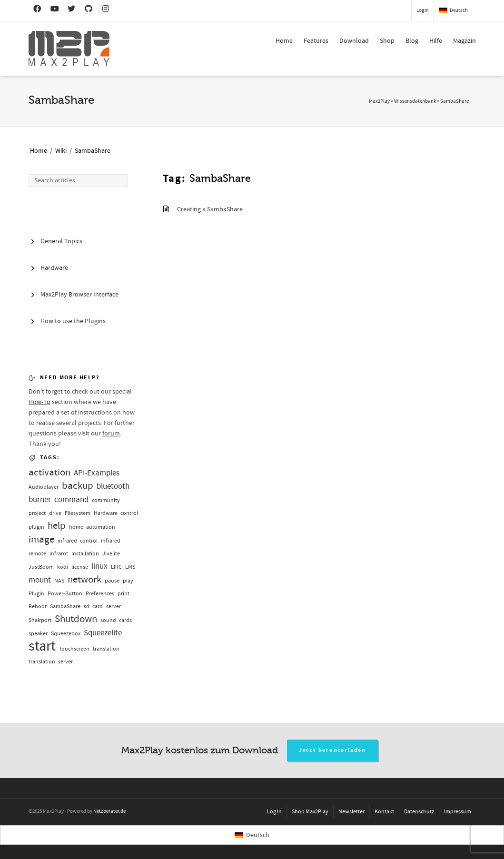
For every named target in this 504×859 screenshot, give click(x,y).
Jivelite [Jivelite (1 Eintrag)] (111, 554)
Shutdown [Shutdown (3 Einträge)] (76, 619)
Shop (387, 41)
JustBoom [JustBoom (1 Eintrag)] (41, 567)
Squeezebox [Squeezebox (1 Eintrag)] (66, 634)
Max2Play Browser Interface (79, 295)
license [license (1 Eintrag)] (80, 567)
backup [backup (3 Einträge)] (78, 486)
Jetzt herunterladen (332, 750)
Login (423, 10)
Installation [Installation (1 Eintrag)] (85, 554)
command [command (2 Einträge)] (71, 499)
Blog (412, 41)
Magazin (464, 41)
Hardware (54, 268)
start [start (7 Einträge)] (42, 646)
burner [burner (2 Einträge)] (40, 499)
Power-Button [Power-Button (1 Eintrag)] (65, 594)
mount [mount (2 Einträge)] (40, 580)
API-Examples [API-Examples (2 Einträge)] (97, 473)
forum (111, 434)
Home (284, 41)
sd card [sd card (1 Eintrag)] (93, 607)
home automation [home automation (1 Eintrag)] (92, 527)
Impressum (458, 812)
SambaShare (93, 151)
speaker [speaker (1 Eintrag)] (38, 634)
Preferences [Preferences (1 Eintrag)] (100, 594)
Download (354, 41)
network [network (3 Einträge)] (84, 579)
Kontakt (384, 812)
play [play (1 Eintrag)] (128, 581)
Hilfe (436, 41)
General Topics (61, 241)
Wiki (61, 151)
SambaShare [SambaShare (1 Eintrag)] (65, 607)
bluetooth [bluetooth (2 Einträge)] (113, 486)
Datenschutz (419, 812)
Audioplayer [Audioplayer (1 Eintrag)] (44, 487)
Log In (274, 812)
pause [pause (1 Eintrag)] (112, 581)
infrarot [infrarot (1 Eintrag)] (59, 554)
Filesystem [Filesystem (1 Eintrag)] (78, 513)
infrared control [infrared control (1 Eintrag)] (78, 541)
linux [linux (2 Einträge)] (99, 566)
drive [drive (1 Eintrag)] (55, 513)
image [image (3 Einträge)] (41, 539)
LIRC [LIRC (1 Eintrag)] (116, 567)
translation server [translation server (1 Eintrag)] (51, 662)
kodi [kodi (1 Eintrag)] (63, 567)
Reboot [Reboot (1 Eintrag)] (38, 607)
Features (316, 41)
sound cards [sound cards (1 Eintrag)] (116, 620)
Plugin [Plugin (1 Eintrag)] (36, 594)
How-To (40, 402)
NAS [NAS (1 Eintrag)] (59, 581)
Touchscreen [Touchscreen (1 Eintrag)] (74, 649)
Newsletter (351, 812)
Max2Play (379, 101)
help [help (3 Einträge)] (57, 526)
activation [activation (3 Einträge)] (49, 472)
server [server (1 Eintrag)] (114, 607)
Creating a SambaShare (210, 209)
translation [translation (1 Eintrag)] (106, 649)
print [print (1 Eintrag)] (124, 594)
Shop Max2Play (310, 812)
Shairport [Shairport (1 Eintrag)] (40, 620)
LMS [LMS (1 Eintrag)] (130, 567)
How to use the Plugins (73, 321)
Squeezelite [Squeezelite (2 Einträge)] (103, 633)
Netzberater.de (109, 811)
